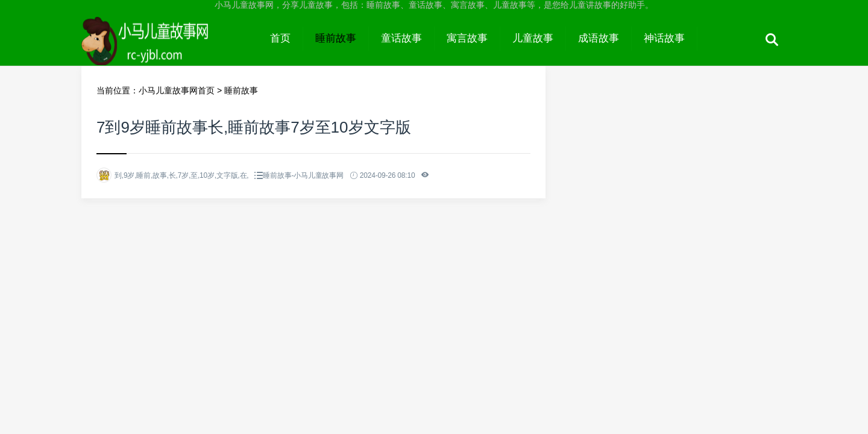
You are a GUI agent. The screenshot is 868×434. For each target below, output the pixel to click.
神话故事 (664, 38)
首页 (280, 38)
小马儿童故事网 (170, 49)
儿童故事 (533, 38)
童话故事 (401, 38)
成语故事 (599, 38)
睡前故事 (336, 38)
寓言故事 (467, 38)
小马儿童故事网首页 (177, 90)
